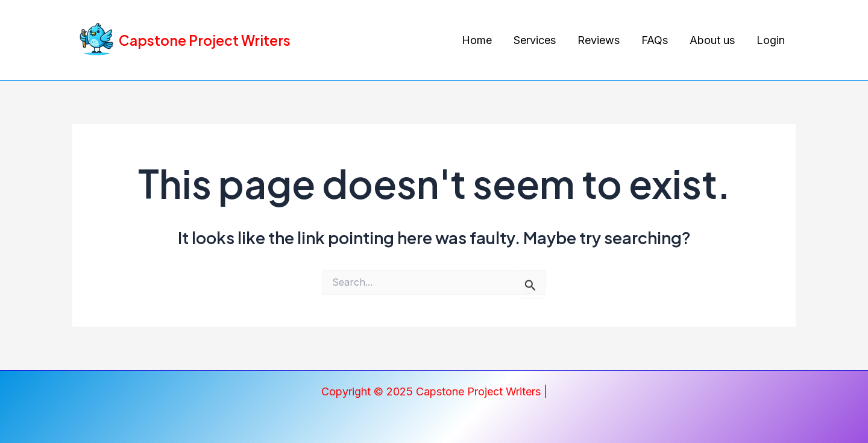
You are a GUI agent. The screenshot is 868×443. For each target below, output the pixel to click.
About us (712, 40)
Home (477, 40)
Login (771, 40)
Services (535, 40)
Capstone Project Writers (205, 40)
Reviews (599, 40)
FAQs (655, 40)
